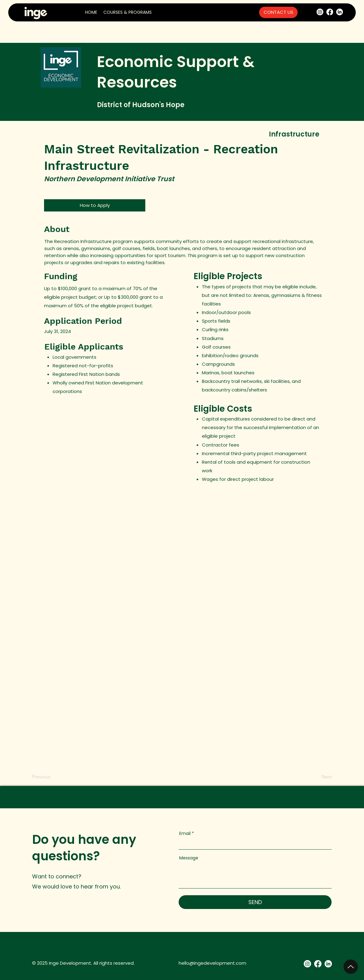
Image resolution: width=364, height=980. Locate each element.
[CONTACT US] (278, 12)
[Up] (351, 967)
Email (185, 833)
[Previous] (42, 777)
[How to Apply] (95, 205)
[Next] (324, 777)
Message (189, 858)
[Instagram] (320, 12)
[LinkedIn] (340, 12)
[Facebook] (330, 12)
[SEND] (255, 902)
